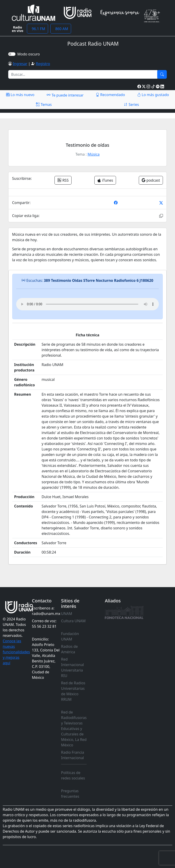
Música (94, 154)
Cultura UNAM (73, 621)
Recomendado (110, 95)
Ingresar (20, 64)
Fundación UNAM (70, 636)
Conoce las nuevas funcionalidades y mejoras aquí (16, 652)
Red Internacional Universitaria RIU (72, 667)
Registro (43, 64)
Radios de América (69, 649)
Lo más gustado (153, 95)
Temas (44, 105)
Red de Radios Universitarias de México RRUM (73, 691)
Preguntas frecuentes (70, 794)
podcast (151, 180)
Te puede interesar (65, 95)
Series (131, 105)
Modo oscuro (30, 54)
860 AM (61, 29)
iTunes (105, 180)
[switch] (12, 54)
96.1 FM (37, 29)
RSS (63, 180)
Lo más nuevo (20, 95)
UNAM (67, 614)
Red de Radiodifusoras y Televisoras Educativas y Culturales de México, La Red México (74, 729)
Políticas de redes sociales (73, 775)
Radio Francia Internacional (73, 755)
